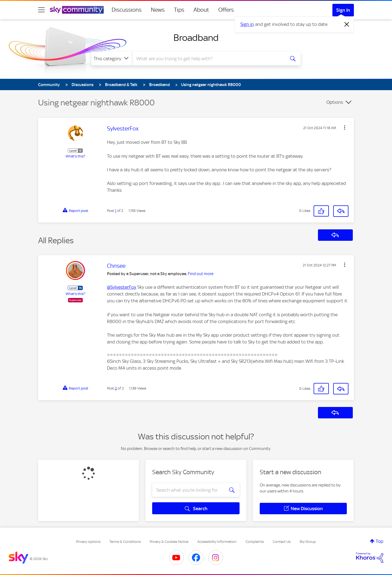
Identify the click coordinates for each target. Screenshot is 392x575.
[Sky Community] (77, 10)
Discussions (127, 10)
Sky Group (308, 542)
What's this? (75, 156)
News (158, 10)
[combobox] (208, 59)
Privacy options (88, 542)
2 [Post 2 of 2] (116, 388)
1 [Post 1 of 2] (116, 211)
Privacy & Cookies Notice (169, 542)
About (201, 10)
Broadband (196, 38)
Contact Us (282, 542)
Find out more (201, 274)
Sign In (343, 10)
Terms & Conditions (125, 542)
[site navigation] (41, 10)
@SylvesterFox (122, 287)
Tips (179, 10)
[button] (345, 127)
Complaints (255, 542)
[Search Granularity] (112, 59)
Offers (226, 10)
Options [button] (335, 102)
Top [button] (379, 541)
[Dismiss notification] (347, 25)
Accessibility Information (217, 542)
